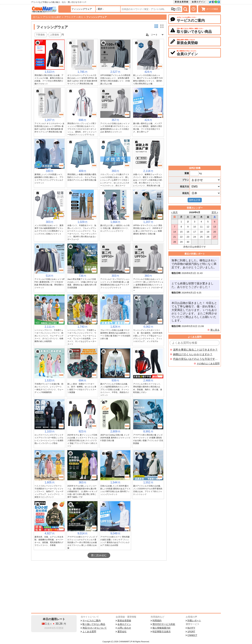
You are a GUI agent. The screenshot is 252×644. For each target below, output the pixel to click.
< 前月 (174, 212)
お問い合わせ (124, 628)
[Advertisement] (99, 587)
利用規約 (157, 621)
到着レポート (194, 621)
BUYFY (191, 628)
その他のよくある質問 (208, 364)
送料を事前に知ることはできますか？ (195, 350)
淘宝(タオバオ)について (95, 628)
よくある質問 (89, 632)
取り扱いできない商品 (94, 624)
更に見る (215, 330)
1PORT (191, 632)
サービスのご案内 (92, 621)
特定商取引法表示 (162, 632)
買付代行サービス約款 (164, 624)
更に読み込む (99, 555)
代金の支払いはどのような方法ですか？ (195, 359)
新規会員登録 (182, 2)
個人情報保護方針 (162, 628)
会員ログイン (199, 2)
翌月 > (215, 212)
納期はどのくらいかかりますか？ (193, 354)
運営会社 (122, 632)
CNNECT (192, 635)
